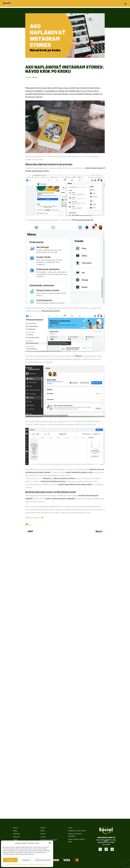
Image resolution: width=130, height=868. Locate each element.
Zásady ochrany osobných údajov (38, 864)
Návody (35, 77)
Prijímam (10, 860)
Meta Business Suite (34, 478)
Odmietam (26, 860)
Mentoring (16, 834)
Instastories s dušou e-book (77, 831)
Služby (15, 831)
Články (42, 831)
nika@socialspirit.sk (106, 837)
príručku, (82, 156)
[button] (50, 843)
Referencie (16, 837)
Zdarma (43, 828)
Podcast (43, 837)
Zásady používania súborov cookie (17, 864)
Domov (15, 828)
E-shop (70, 828)
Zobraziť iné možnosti (43, 860)
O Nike (15, 840)
